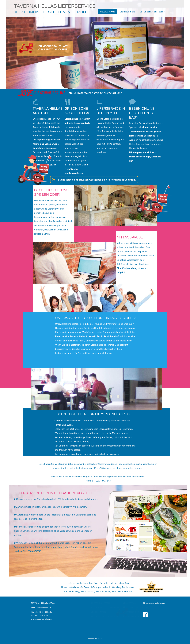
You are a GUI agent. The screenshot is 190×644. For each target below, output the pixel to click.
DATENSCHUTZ (130, 612)
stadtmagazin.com (74, 173)
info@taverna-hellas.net (42, 619)
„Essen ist (156, 157)
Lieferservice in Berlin (44, 165)
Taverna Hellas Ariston (45, 127)
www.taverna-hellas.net (155, 603)
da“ (131, 161)
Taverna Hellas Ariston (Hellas (146, 132)
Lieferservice (151, 127)
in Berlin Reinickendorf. (77, 123)
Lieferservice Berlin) (140, 136)
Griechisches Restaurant (78, 119)
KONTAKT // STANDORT (134, 616)
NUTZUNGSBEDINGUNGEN (135, 608)
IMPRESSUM (129, 603)
